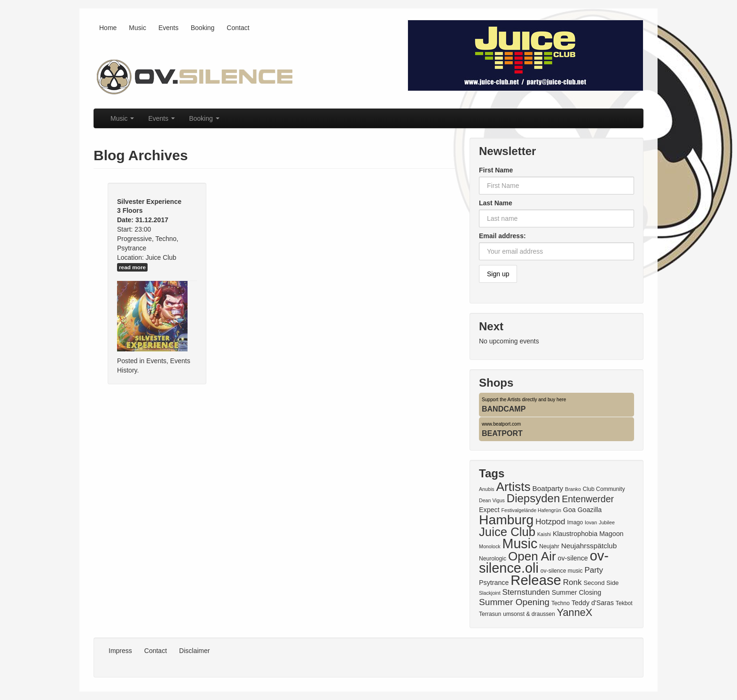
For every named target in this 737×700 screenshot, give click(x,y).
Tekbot (624, 603)
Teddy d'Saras (593, 603)
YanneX (575, 612)
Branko (573, 489)
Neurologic (493, 559)
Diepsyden (533, 498)
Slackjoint (490, 593)
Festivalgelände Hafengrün (531, 510)
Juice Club (507, 532)
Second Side (601, 583)
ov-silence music (562, 571)
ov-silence (573, 558)
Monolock (490, 546)
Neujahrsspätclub (589, 546)
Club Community (604, 489)
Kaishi (544, 534)
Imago (575, 522)
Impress (120, 651)
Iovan (591, 522)
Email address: (502, 236)
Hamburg (506, 520)
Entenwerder (588, 499)
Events (169, 28)
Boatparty (548, 488)
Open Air (532, 556)
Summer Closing (576, 592)
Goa (569, 510)
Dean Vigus (492, 500)
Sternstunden (526, 592)
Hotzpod (550, 522)
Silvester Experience (149, 202)
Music (137, 28)
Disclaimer (194, 651)
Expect (489, 510)
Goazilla (590, 510)
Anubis (487, 489)
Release (536, 580)
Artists (513, 487)
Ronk (572, 582)
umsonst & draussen (529, 614)
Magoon (612, 534)
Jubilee (607, 522)
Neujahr (549, 546)
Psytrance (494, 583)
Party (594, 570)
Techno (561, 603)
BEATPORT (502, 433)
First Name (496, 170)
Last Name (496, 203)
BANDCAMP (504, 409)
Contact (238, 28)
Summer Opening (514, 602)
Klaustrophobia (575, 534)
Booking (203, 28)
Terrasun (490, 614)
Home (108, 28)
